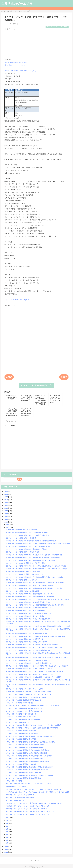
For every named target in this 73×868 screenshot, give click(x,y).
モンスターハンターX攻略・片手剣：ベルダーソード (23, 571)
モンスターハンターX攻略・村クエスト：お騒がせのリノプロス (27, 642)
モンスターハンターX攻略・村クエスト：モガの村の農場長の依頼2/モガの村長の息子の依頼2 (36, 569)
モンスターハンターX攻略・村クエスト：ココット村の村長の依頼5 (28, 546)
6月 (8, 829)
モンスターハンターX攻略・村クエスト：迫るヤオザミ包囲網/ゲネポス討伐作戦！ (33, 645)
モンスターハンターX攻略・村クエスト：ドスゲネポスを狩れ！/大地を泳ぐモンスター (34, 647)
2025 (6, 494)
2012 (6, 852)
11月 (8, 527)
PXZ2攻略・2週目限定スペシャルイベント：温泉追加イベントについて (29, 784)
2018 (6, 514)
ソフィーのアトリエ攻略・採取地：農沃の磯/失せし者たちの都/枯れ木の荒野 (31, 736)
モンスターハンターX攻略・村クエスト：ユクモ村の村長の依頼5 (27, 532)
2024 (6, 497)
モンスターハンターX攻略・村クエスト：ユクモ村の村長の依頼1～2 (28, 660)
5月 (8, 832)
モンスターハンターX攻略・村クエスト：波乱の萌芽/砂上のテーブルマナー (30, 594)
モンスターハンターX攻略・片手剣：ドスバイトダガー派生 (25, 563)
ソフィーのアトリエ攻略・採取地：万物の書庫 (21, 731)
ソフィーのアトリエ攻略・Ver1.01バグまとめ (21, 717)
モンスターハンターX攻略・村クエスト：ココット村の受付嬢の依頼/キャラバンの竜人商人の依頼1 (38, 544)
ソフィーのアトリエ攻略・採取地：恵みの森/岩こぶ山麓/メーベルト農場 (29, 775)
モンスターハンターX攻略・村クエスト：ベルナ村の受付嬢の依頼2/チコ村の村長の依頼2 (35, 583)
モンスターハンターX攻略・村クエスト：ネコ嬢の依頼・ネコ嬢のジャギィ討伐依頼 (33, 677)
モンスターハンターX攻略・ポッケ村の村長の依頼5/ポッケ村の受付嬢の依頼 (31, 541)
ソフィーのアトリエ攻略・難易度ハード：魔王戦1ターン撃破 (26, 697)
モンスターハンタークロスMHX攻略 (57, 27)
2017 (6, 516)
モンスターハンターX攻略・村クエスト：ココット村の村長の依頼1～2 (29, 669)
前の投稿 (64, 377)
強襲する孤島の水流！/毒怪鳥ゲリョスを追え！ (21, 71)
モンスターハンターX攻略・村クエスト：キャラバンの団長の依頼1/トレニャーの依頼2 (34, 577)
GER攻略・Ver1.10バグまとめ (16, 787)
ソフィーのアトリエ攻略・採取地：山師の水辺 (21, 764)
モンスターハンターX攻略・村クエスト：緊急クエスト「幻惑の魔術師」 (30, 585)
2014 (6, 846)
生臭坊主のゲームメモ (17, 4)
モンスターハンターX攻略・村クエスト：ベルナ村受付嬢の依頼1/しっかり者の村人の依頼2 (36, 636)
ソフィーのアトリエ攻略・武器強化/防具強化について (23, 700)
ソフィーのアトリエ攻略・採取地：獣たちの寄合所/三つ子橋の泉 (27, 770)
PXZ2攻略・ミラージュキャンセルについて (20, 795)
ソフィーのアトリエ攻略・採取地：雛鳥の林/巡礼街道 (23, 778)
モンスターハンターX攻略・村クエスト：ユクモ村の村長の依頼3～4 (28, 608)
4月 (8, 835)
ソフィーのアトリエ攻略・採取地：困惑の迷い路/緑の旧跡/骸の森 (27, 750)
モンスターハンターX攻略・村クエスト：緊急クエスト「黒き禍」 (27, 549)
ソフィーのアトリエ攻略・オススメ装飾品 (20, 703)
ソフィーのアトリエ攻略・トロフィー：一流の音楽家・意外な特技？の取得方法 (32, 728)
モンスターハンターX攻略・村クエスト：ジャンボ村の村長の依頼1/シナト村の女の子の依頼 (36, 566)
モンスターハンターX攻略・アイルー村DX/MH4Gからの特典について (28, 692)
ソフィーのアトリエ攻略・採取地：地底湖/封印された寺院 (25, 745)
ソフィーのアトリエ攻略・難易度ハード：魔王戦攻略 (23, 720)
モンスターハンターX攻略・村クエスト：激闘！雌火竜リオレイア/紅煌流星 (30, 560)
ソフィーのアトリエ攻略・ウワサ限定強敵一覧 (21, 714)
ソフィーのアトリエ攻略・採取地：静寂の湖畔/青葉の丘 (24, 759)
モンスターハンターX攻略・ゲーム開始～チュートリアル (24, 689)
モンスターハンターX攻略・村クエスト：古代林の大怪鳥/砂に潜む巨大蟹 (30, 597)
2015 (6, 522)
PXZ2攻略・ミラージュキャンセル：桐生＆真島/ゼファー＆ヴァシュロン (30, 812)
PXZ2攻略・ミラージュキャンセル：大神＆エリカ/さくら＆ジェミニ (28, 814)
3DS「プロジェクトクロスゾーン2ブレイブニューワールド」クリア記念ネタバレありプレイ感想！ (38, 792)
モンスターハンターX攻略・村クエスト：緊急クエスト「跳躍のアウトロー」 (31, 674)
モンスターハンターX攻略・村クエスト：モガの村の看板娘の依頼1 (28, 602)
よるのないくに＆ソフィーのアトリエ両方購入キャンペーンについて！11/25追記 (32, 706)
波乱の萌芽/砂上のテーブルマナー (16, 65)
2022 (6, 502)
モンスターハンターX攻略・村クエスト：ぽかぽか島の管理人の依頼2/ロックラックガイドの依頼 (37, 599)
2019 (6, 511)
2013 (6, 849)
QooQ (40, 867)
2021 (6, 505)
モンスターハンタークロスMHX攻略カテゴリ (36, 385)
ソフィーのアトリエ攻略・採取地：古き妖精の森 (22, 733)
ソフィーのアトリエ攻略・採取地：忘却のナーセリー (23, 772)
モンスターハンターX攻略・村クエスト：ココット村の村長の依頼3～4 (29, 619)
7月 (8, 826)
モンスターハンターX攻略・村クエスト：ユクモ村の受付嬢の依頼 (27, 535)
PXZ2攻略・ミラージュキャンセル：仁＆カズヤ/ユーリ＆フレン (27, 809)
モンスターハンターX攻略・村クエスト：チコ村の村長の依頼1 (26, 633)
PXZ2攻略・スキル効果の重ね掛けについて (20, 798)
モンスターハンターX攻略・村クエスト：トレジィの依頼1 (25, 616)
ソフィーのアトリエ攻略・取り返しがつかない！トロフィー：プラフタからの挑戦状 (33, 725)
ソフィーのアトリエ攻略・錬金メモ (17, 722)
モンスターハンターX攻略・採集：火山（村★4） (22, 580)
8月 (8, 823)
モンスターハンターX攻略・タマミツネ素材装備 (21, 530)
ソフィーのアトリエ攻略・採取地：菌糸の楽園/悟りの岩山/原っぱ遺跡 (29, 756)
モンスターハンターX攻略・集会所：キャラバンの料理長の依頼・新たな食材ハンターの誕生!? (37, 666)
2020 (6, 508)
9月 (8, 821)
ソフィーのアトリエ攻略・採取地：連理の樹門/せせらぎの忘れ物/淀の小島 (30, 742)
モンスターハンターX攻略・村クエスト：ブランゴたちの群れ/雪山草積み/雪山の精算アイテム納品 (38, 626)
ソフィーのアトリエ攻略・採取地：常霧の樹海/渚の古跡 (24, 747)
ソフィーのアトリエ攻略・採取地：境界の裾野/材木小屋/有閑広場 (27, 761)
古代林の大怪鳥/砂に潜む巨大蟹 (16, 62)
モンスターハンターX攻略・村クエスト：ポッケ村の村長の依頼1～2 (28, 663)
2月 (8, 840)
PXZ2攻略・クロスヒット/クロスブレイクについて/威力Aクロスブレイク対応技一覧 (33, 789)
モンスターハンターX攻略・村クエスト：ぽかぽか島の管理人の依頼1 (28, 650)
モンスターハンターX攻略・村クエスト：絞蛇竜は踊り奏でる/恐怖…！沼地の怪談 (33, 558)
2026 (6, 491)
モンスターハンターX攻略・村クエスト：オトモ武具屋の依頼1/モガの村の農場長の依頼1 (35, 605)
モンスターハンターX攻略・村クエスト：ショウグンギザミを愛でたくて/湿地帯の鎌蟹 (34, 555)
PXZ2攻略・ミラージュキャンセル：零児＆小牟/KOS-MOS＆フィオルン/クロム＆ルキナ (35, 803)
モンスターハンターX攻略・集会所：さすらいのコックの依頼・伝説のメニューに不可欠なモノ (37, 657)
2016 (6, 519)
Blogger (39, 861)
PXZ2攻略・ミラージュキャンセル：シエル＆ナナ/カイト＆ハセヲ (27, 806)
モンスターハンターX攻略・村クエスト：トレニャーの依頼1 (26, 611)
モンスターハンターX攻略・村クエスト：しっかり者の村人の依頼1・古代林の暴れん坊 (34, 672)
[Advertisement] (36, 44)
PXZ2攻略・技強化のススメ (15, 800)
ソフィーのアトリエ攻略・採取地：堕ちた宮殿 (21, 739)
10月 (8, 818)
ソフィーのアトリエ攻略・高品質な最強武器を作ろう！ (24, 708)
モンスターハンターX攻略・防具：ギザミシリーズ (22, 552)
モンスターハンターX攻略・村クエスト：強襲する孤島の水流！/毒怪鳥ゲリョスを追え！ (35, 588)
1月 (8, 843)
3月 (8, 837)
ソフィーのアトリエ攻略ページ (16, 781)
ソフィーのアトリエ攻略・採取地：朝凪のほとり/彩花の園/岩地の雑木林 (29, 767)
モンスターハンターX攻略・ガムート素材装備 (21, 538)
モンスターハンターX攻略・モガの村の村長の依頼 (22, 591)
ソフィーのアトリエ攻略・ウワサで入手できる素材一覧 (24, 711)
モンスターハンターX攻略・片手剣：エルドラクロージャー (25, 574)
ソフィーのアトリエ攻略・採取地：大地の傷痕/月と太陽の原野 (26, 753)
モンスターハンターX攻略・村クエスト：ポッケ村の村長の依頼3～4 (28, 613)
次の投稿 (9, 377)
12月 (8, 524)
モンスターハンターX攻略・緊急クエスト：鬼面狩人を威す (25, 639)
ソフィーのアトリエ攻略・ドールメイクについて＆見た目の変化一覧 (28, 694)
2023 (6, 500)
